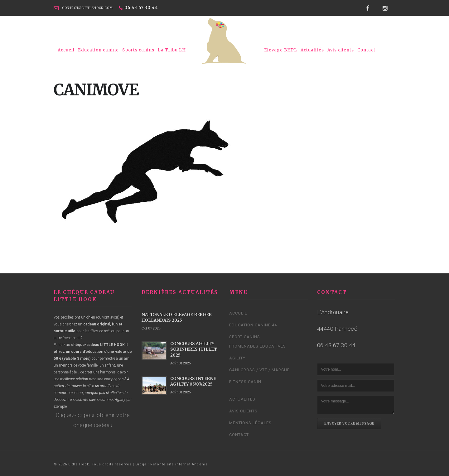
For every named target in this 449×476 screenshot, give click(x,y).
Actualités (312, 50)
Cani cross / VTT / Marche (259, 370)
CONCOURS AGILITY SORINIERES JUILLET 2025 (194, 349)
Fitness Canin (245, 382)
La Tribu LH (172, 50)
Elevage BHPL (281, 50)
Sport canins (245, 337)
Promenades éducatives (258, 346)
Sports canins (138, 50)
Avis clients (341, 50)
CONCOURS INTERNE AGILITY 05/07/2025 (193, 381)
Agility (237, 358)
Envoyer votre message (349, 423)
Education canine (98, 50)
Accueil (66, 50)
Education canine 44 (253, 325)
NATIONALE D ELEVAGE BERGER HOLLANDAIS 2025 (177, 317)
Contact (366, 50)
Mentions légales (250, 423)
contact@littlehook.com (87, 8)
